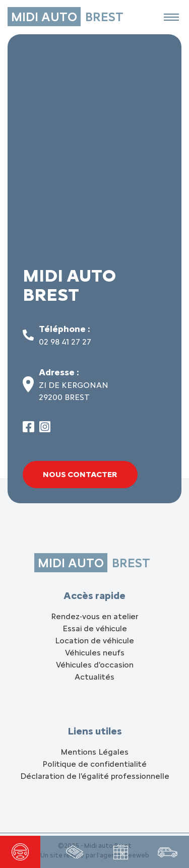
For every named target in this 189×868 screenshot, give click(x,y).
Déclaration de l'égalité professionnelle (95, 776)
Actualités (94, 677)
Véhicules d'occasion (95, 665)
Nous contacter (80, 474)
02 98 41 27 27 (65, 342)
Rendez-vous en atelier (94, 616)
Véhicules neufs (95, 653)
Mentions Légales (94, 752)
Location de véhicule (94, 641)
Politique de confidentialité (94, 764)
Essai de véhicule (95, 628)
